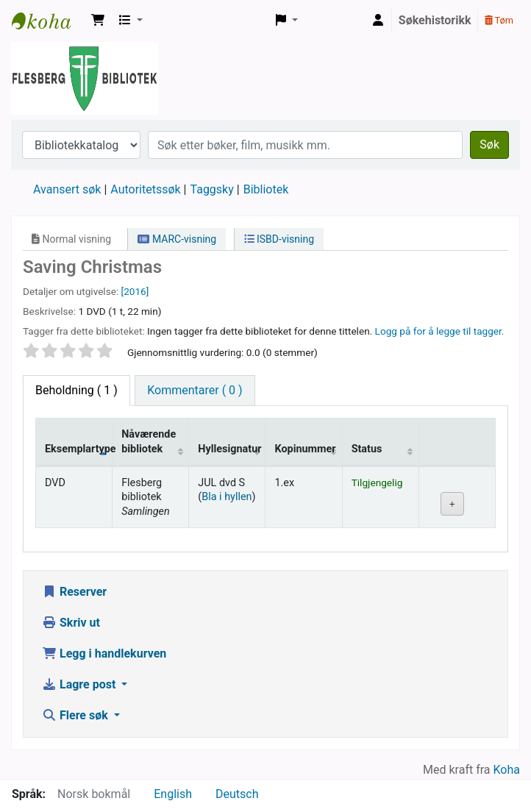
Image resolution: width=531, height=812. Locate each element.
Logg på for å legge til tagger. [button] (440, 331)
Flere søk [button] (76, 715)
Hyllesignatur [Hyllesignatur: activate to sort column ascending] (229, 449)
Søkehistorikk (435, 20)
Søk (489, 145)
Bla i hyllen (227, 497)
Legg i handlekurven (104, 653)
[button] (98, 21)
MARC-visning (177, 239)
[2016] (135, 291)
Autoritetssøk (145, 189)
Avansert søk (67, 189)
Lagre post (80, 684)
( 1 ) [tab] (76, 390)
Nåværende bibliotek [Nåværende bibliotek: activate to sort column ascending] (149, 441)
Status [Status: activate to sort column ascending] (367, 449)
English (173, 794)
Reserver (74, 592)
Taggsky (212, 189)
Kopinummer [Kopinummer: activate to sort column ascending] (305, 449)
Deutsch (237, 794)
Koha (507, 770)
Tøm (499, 20)
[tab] (195, 391)
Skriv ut (71, 623)
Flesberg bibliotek (49, 21)
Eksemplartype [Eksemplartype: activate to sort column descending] (79, 449)
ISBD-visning (279, 239)
